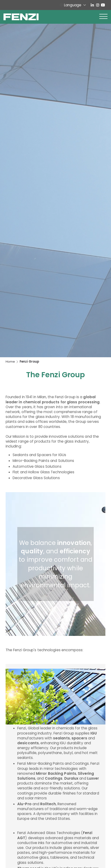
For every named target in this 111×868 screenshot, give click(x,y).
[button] (103, 17)
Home (10, 362)
